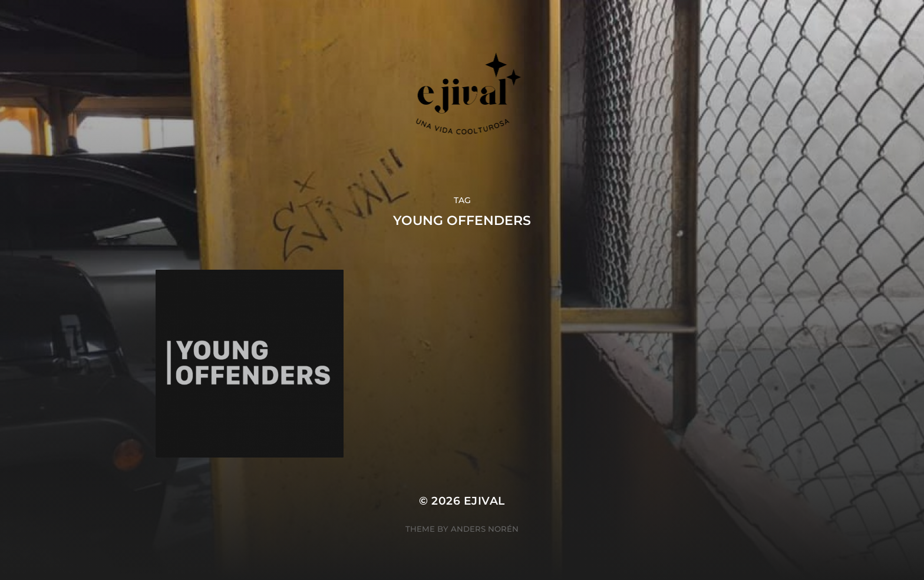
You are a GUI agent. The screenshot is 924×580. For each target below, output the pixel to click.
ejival (484, 501)
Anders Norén (485, 529)
